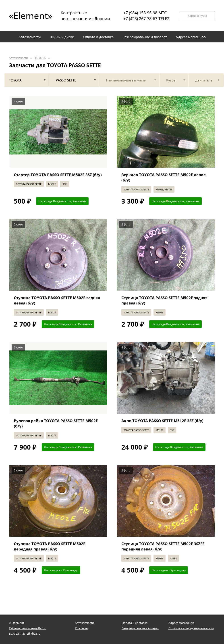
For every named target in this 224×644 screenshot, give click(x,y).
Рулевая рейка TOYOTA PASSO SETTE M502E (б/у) (56, 423)
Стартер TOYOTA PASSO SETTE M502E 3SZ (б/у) (58, 175)
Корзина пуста (197, 16)
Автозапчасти (18, 58)
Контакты (82, 628)
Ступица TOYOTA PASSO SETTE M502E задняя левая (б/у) (57, 300)
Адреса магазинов (181, 623)
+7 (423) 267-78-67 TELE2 (146, 19)
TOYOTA (40, 58)
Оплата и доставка (135, 623)
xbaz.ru (35, 634)
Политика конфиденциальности (191, 628)
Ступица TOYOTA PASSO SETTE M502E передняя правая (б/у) (50, 546)
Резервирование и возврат (140, 628)
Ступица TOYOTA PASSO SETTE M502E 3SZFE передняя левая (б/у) (163, 546)
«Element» (29, 16)
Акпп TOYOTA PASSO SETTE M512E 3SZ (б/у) (162, 421)
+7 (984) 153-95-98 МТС (145, 13)
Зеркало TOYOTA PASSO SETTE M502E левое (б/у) (164, 177)
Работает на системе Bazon (28, 628)
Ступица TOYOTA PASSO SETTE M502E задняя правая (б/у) (164, 300)
